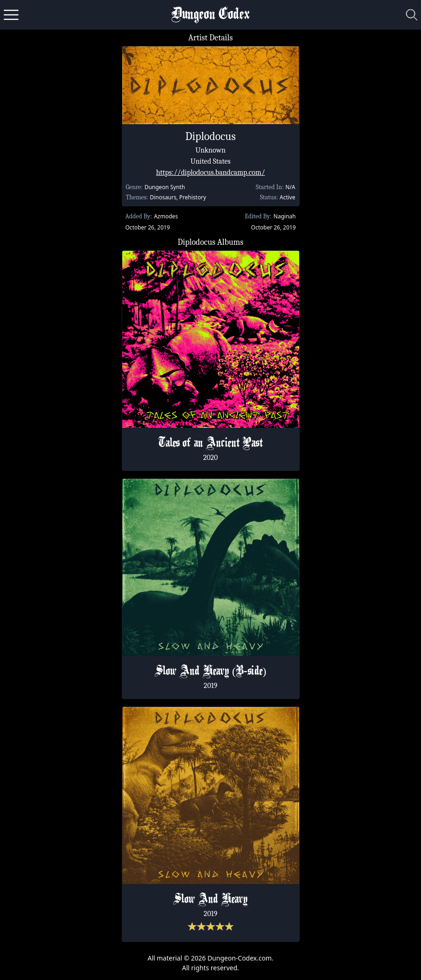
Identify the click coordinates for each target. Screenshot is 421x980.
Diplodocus (210, 136)
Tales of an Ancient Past (211, 444)
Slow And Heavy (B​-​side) (210, 672)
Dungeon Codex (210, 15)
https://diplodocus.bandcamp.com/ (210, 172)
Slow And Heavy (210, 900)
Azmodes (166, 216)
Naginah (285, 216)
